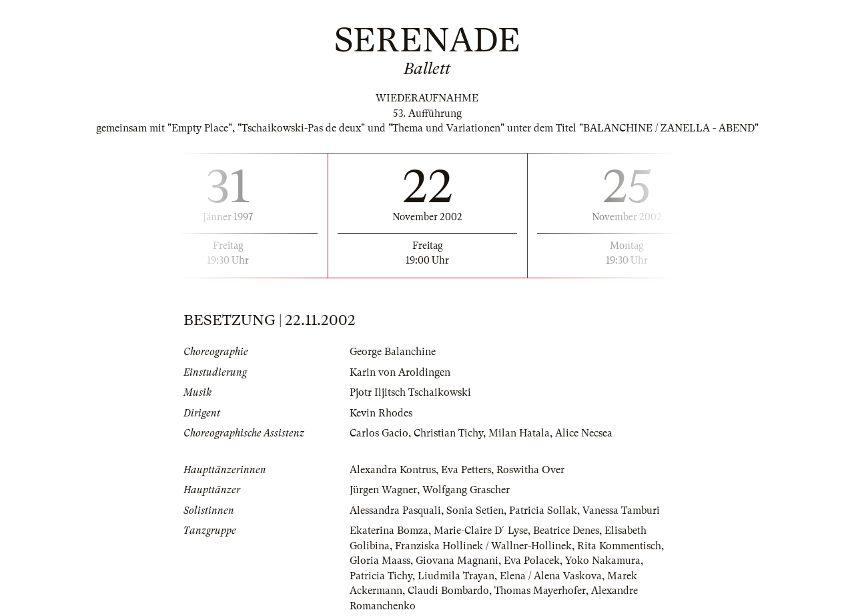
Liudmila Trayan (456, 576)
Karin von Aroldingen (400, 372)
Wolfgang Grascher (466, 490)
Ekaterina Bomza (389, 531)
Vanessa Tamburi (621, 511)
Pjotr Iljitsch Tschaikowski (410, 392)
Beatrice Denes (566, 531)
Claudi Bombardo (448, 591)
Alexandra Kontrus (393, 470)
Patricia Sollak (543, 511)
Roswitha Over (530, 470)
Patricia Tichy (381, 576)
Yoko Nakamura (603, 561)
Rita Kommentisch (619, 546)
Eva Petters (466, 470)
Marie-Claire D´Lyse (481, 531)
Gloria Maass (380, 561)
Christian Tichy (448, 433)
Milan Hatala (519, 433)
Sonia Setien (475, 511)
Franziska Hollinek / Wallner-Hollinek (483, 546)
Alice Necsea (584, 433)
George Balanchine (393, 352)
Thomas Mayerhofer (540, 591)
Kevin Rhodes (381, 413)
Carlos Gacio (379, 433)
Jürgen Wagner (383, 490)
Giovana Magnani (457, 561)
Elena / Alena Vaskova (551, 576)
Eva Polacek (532, 561)
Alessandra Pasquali (395, 511)
